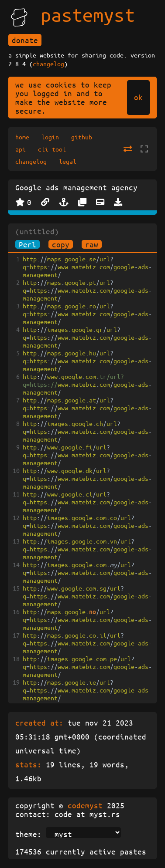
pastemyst (88, 14)
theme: (28, 834)
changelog (48, 64)
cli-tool (52, 149)
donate (25, 40)
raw (92, 244)
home (22, 137)
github (82, 137)
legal (68, 161)
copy (61, 244)
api (21, 149)
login (50, 137)
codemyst (85, 805)
